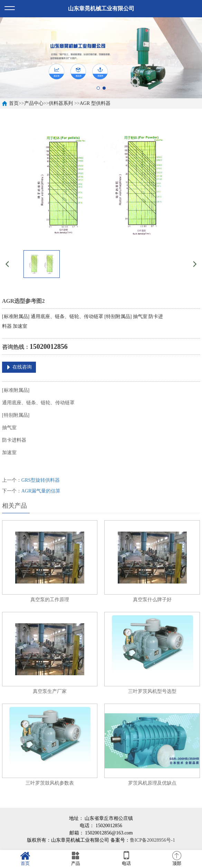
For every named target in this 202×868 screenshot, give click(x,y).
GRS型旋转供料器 (41, 480)
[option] (101, 58)
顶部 (177, 859)
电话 (126, 859)
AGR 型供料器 (95, 103)
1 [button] (98, 88)
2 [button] (104, 88)
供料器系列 (61, 103)
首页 (14, 103)
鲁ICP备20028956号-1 (152, 840)
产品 (76, 859)
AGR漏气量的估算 (41, 491)
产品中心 (34, 103)
